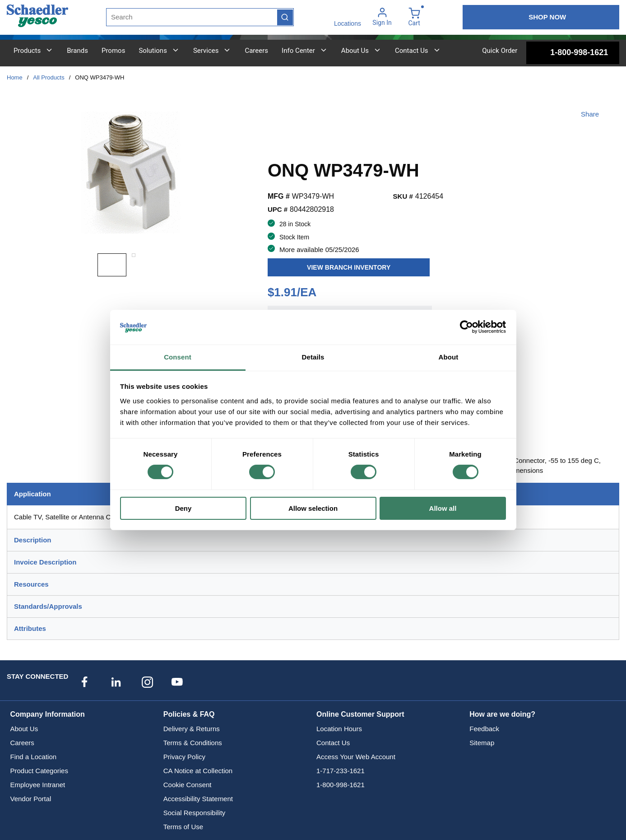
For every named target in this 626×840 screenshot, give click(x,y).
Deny (183, 508)
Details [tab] (313, 357)
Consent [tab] (178, 357)
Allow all (443, 508)
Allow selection (313, 508)
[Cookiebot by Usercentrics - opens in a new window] (466, 327)
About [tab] (449, 357)
